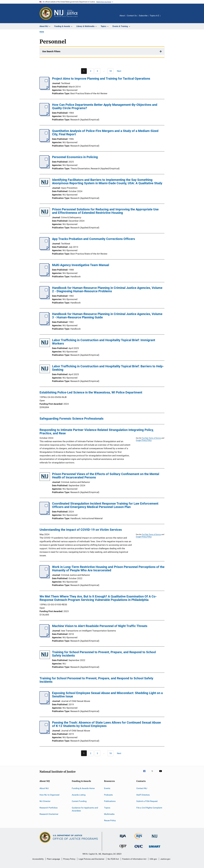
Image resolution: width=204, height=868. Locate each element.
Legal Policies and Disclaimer (91, 859)
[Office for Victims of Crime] (139, 848)
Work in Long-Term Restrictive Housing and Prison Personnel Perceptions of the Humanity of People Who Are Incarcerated (108, 569)
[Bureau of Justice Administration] (123, 838)
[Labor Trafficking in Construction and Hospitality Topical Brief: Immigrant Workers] (45, 343)
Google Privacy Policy (144, 440)
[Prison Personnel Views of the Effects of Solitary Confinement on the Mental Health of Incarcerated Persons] (45, 477)
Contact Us (132, 16)
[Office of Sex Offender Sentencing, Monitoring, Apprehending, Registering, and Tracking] (155, 848)
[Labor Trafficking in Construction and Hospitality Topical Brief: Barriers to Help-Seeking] (45, 369)
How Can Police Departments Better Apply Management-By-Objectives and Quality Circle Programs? (105, 106)
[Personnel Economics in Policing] (45, 168)
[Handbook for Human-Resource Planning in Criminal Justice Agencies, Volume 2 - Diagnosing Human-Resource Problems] (45, 298)
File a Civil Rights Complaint (149, 808)
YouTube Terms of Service (151, 438)
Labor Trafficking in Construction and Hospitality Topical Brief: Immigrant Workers (104, 342)
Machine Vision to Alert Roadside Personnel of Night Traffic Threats (100, 626)
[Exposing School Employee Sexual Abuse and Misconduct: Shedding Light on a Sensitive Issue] (45, 704)
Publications (110, 801)
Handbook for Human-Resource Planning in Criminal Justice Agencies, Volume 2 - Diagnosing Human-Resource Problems (107, 290)
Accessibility (38, 859)
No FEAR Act (113, 859)
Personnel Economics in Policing (75, 157)
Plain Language (53, 859)
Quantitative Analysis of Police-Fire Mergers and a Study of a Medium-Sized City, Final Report (105, 133)
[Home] (66, 13)
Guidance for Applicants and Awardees (85, 809)
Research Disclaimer (49, 814)
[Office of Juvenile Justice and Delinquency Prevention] (123, 849)
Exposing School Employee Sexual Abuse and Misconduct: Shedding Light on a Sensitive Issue (107, 695)
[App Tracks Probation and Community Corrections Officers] (45, 249)
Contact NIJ (142, 788)
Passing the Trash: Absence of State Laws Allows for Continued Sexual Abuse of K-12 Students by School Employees (106, 724)
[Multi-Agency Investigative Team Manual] (45, 276)
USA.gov (153, 859)
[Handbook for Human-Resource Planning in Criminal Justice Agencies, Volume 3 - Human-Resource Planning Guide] (45, 325)
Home (42, 32)
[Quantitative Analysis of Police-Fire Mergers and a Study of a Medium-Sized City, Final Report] (45, 141)
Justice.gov (165, 859)
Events (107, 788)
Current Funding (79, 801)
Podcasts (108, 795)
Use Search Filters (51, 51)
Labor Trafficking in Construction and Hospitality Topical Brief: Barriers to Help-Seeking (108, 368)
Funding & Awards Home (83, 788)
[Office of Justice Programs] (46, 13)
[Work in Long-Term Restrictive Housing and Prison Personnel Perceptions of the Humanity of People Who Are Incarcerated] (45, 577)
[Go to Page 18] (110, 71)
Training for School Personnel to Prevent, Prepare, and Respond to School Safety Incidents (104, 654)
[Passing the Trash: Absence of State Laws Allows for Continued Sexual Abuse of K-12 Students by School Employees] (45, 733)
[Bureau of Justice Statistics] (139, 840)
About (122, 16)
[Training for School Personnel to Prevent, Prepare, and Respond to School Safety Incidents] (45, 655)
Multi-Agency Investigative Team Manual (81, 265)
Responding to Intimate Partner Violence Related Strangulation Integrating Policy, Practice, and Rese (97, 432)
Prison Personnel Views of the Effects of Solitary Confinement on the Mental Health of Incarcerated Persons (106, 476)
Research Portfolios (49, 808)
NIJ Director (45, 801)
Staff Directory (143, 795)
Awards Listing (79, 795)
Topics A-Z (154, 16)
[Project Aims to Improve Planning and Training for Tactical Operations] (45, 89)
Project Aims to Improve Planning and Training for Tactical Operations (101, 79)
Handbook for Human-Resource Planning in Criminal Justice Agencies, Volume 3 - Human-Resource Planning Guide (107, 316)
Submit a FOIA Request (147, 801)
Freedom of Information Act (134, 859)
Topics (107, 808)
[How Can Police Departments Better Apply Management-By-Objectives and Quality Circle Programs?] (45, 115)
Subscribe (143, 16)
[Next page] (120, 71)
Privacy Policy (69, 859)
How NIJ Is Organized (49, 795)
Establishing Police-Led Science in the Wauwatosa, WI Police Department (91, 392)
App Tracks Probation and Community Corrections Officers (93, 239)
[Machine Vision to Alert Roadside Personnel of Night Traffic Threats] (45, 637)
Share (164, 17)
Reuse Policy (110, 820)
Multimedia (109, 814)
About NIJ (44, 788)
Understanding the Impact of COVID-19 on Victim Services (81, 530)
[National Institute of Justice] (155, 838)
